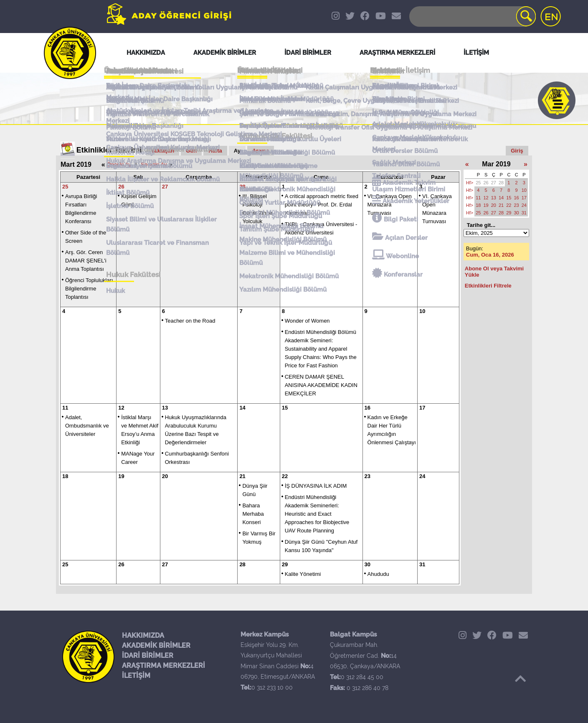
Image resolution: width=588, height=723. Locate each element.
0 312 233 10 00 (272, 687)
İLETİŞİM (136, 676)
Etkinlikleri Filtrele (488, 286)
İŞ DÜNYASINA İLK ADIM (316, 486)
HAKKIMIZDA (143, 635)
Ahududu (378, 574)
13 (165, 408)
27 (165, 187)
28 (242, 187)
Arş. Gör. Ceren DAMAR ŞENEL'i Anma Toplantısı (86, 261)
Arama (261, 151)
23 (367, 476)
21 (242, 476)
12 (121, 408)
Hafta (215, 151)
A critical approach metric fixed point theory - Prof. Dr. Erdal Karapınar (322, 205)
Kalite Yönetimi (303, 574)
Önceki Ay (119, 164)
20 (165, 476)
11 (65, 408)
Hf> (470, 183)
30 (367, 564)
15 (285, 408)
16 (367, 408)
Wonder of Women (307, 321)
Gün (191, 151)
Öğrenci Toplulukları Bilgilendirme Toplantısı (89, 289)
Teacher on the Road (190, 321)
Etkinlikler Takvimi (109, 150)
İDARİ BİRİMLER (148, 656)
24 (422, 476)
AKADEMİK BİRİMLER (156, 645)
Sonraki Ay (154, 164)
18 (65, 476)
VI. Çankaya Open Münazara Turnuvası (390, 205)
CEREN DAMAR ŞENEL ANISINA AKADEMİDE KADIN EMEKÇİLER (321, 385)
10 (422, 311)
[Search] (472, 17)
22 (285, 476)
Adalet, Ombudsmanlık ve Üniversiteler (87, 426)
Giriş (517, 151)
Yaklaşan (163, 151)
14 (242, 408)
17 (422, 408)
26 (121, 187)
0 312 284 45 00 (362, 677)
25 (65, 187)
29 (285, 564)
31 (422, 564)
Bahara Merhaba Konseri (253, 514)
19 (121, 476)
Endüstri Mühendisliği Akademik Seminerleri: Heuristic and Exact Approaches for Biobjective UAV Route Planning (317, 514)
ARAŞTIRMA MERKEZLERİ (163, 666)
